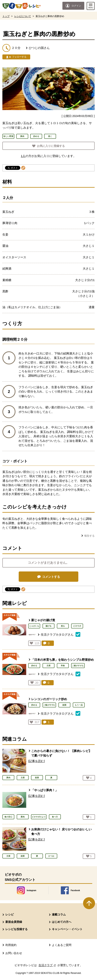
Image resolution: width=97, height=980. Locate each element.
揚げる (48, 626)
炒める (34, 666)
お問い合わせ (14, 953)
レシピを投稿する (16, 929)
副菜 (64, 705)
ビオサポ (77, 626)
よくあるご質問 (62, 945)
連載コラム (59, 914)
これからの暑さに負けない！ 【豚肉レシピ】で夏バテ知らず (61, 753)
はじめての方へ (62, 922)
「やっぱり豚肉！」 (45, 790)
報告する (89, 536)
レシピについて (23, 16)
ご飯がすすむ (78, 666)
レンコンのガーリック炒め (49, 699)
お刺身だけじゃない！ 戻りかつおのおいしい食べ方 (61, 832)
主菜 (48, 666)
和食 (63, 666)
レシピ (10, 914)
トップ (6, 16)
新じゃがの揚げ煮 (43, 620)
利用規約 (11, 945)
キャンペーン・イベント (67, 929)
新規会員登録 (14, 922)
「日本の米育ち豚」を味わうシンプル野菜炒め (63, 660)
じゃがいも (34, 626)
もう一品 (79, 705)
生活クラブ (48, 965)
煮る (63, 626)
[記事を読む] (36, 761)
